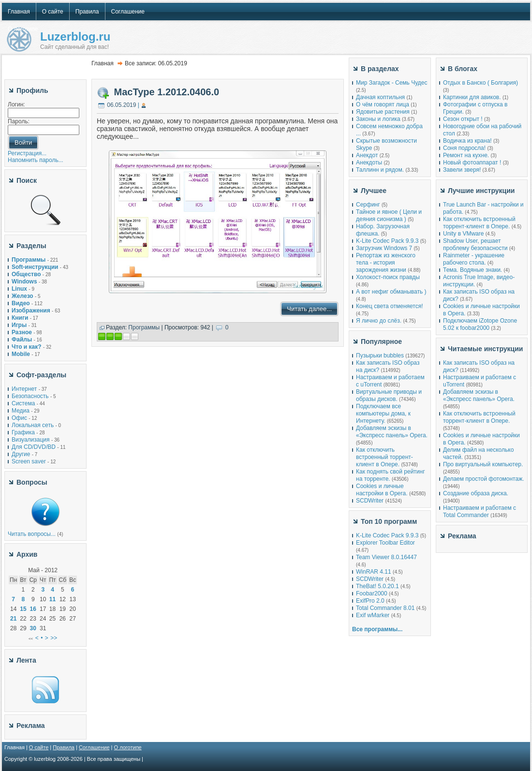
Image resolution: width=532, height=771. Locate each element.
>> (54, 638)
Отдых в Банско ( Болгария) (480, 83)
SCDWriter (370, 501)
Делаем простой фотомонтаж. (484, 479)
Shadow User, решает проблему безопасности (475, 245)
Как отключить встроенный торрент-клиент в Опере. (384, 457)
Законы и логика (378, 119)
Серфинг (368, 205)
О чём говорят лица (383, 104)
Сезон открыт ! (463, 119)
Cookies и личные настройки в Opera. (382, 490)
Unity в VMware (464, 234)
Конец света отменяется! (389, 306)
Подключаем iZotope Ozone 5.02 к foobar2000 (480, 324)
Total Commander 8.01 (385, 608)
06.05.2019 (121, 105)
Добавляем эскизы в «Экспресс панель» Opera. (392, 432)
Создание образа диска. (476, 493)
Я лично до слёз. (379, 321)
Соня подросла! (464, 148)
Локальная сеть (33, 425)
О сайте (39, 747)
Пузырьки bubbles (380, 356)
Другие (21, 454)
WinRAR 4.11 (374, 572)
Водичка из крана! (467, 141)
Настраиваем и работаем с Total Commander (480, 512)
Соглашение (94, 747)
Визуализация (31, 440)
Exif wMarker (373, 615)
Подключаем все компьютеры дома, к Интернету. (383, 414)
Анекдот (367, 155)
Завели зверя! (462, 170)
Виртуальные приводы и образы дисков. (389, 395)
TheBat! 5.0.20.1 (378, 586)
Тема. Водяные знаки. (473, 270)
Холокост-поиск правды (388, 277)
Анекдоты (369, 163)
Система (23, 403)
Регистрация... (27, 153)
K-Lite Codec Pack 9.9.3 (387, 241)
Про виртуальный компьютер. (483, 464)
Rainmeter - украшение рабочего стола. (474, 259)
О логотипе (128, 747)
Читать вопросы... (32, 534)
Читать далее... (309, 309)
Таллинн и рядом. (380, 170)
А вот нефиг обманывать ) (391, 292)
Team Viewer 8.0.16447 (386, 557)
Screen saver (29, 461)
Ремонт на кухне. (466, 155)
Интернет (24, 389)
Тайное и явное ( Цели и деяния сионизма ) (389, 215)
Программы (144, 327)
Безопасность (30, 396)
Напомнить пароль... (36, 160)
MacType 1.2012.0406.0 (167, 92)
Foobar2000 (372, 593)
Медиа (21, 411)
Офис (19, 418)
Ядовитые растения (383, 112)
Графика (23, 432)
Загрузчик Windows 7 (384, 248)
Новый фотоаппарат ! (472, 163)
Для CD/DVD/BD (34, 447)
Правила (64, 747)
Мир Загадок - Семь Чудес (392, 83)
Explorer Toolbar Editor (385, 543)
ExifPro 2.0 (370, 601)
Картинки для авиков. (472, 97)
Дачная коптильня (380, 97)
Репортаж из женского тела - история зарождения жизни (386, 263)
